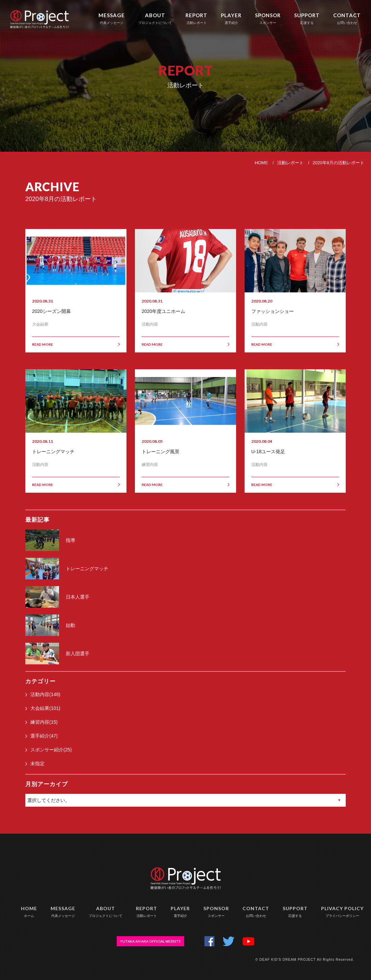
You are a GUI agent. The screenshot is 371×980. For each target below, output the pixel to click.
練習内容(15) (41, 722)
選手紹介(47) (41, 736)
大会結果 (40, 324)
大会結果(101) (43, 708)
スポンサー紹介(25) (49, 750)
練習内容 (150, 465)
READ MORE (76, 344)
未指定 (35, 763)
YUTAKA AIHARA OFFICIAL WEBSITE (150, 941)
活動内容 (150, 324)
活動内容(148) (43, 694)
